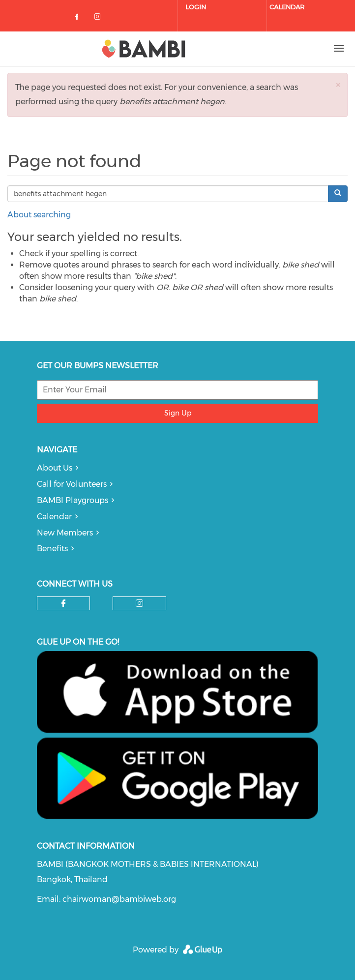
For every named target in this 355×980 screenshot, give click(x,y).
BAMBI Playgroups (73, 500)
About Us (55, 468)
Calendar (287, 7)
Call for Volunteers (72, 484)
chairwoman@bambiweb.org (119, 899)
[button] (338, 85)
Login (196, 7)
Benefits (52, 549)
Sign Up (178, 413)
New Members (65, 533)
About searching (39, 215)
